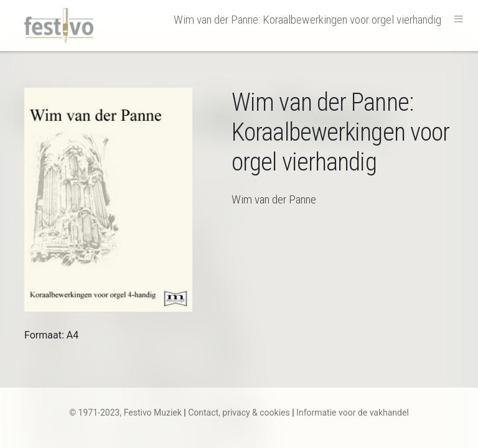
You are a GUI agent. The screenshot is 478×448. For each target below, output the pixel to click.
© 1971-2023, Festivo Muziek (125, 413)
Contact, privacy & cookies (239, 413)
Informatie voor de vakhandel (353, 413)
